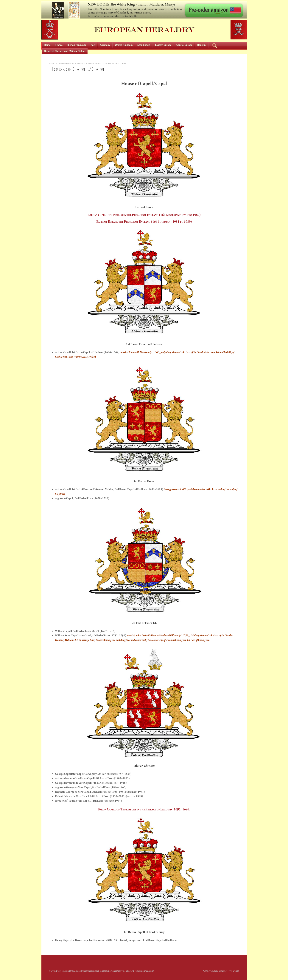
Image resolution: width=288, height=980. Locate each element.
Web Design (234, 971)
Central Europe (184, 45)
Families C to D (95, 63)
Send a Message (221, 971)
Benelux (202, 45)
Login (151, 971)
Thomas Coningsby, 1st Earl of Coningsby (187, 640)
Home (47, 45)
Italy (93, 45)
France (59, 45)
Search (215, 45)
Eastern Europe (163, 45)
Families (81, 63)
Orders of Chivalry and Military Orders (65, 51)
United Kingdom (124, 45)
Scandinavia (144, 45)
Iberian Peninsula (77, 45)
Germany (105, 45)
